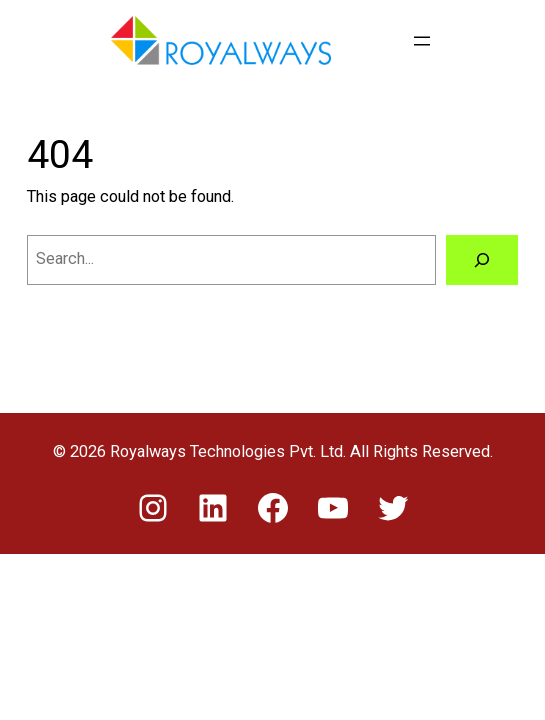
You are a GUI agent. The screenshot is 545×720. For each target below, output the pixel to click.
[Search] (482, 260)
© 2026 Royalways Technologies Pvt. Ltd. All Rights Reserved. (273, 451)
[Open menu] (422, 41)
